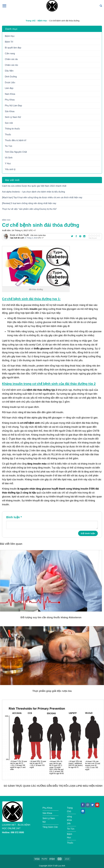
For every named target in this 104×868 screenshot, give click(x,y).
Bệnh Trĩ (9, 42)
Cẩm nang (10, 53)
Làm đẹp (9, 88)
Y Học (8, 163)
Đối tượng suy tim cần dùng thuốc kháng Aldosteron (51, 617)
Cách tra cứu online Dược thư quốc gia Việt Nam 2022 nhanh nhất (34, 186)
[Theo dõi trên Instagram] (88, 805)
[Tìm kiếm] (101, 6)
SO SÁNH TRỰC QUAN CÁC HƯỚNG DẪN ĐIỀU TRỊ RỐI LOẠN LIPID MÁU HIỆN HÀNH (53, 786)
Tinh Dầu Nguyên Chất (16, 152)
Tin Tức (9, 146)
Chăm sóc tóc (12, 65)
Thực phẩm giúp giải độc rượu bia (52, 691)
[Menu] (4, 6)
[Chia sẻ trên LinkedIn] (84, 237)
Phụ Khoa (10, 100)
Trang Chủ (70, 810)
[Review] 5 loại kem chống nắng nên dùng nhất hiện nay (29, 203)
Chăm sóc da (11, 59)
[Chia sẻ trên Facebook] (76, 237)
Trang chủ (31, 21)
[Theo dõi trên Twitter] (92, 805)
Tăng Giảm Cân (50, 827)
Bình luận (14, 517)
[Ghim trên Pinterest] (80, 237)
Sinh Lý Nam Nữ (13, 117)
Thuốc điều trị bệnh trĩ (16, 140)
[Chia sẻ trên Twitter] (72, 237)
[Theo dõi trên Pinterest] (97, 805)
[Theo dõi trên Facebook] (83, 805)
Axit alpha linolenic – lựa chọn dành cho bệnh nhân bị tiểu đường (33, 192)
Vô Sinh (9, 158)
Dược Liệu (10, 82)
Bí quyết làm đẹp (13, 48)
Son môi (9, 123)
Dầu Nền (9, 71)
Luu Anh (62, 866)
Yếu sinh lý (10, 169)
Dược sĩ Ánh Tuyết (19, 235)
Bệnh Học (42, 21)
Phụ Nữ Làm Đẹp (13, 106)
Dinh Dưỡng (11, 77)
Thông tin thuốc (12, 129)
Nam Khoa (10, 94)
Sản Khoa (10, 111)
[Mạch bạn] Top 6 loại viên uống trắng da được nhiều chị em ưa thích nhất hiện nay (42, 197)
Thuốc (8, 135)
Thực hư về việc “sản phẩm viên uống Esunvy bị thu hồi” (29, 209)
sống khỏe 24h (69, 820)
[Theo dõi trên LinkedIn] (83, 811)
